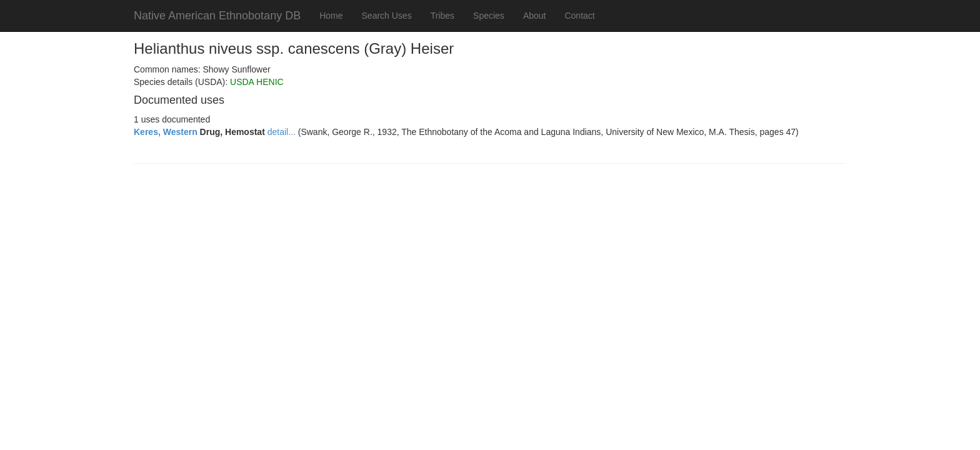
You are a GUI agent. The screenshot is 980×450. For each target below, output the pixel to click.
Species (489, 16)
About (535, 16)
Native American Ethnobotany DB (217, 16)
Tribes (442, 16)
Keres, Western (166, 132)
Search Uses (387, 16)
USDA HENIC (257, 82)
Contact (579, 16)
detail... (282, 132)
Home (331, 16)
